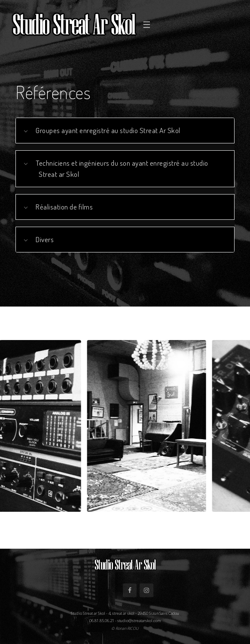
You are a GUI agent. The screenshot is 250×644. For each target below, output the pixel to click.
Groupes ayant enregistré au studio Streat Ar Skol (108, 130)
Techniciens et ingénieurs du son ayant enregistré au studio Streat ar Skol (122, 168)
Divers (45, 239)
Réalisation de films (64, 207)
